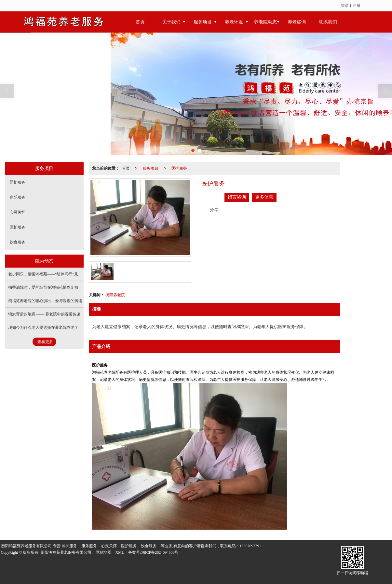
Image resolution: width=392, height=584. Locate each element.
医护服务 (179, 168)
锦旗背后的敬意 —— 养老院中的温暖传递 (44, 314)
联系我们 (328, 22)
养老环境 (234, 22)
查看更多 (45, 342)
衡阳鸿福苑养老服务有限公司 (66, 552)
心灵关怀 (18, 212)
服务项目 (203, 22)
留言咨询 (237, 197)
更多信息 (264, 197)
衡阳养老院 (115, 295)
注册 (357, 6)
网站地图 (103, 552)
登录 (345, 6)
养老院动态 (265, 22)
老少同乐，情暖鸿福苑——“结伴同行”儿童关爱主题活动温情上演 (65, 274)
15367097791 (250, 546)
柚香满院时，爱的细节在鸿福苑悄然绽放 (43, 287)
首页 (140, 22)
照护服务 (18, 182)
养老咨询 (297, 22)
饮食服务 (18, 242)
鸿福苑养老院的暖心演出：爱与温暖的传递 (45, 301)
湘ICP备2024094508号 (160, 552)
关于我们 (171, 22)
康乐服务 (18, 197)
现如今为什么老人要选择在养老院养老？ (43, 327)
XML (120, 552)
